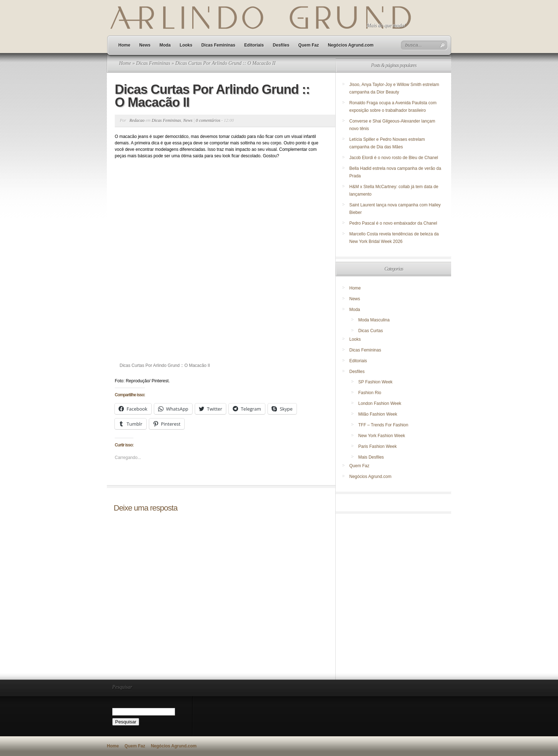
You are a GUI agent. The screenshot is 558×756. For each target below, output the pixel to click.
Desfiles (281, 45)
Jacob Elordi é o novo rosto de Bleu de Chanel (394, 158)
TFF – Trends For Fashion (383, 425)
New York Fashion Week (382, 436)
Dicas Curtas (371, 331)
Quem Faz (309, 45)
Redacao (137, 120)
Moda (165, 45)
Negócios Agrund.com (351, 45)
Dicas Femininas (218, 45)
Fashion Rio (370, 393)
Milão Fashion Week (378, 414)
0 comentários (208, 120)
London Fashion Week (380, 403)
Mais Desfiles (371, 457)
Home (124, 45)
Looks (186, 45)
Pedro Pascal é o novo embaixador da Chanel (394, 223)
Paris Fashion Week (377, 446)
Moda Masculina (374, 320)
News (145, 45)
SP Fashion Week (375, 382)
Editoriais (254, 45)
